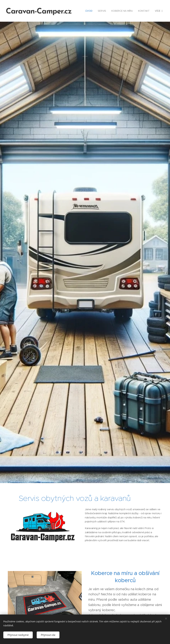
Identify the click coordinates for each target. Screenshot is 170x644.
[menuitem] (90, 11)
